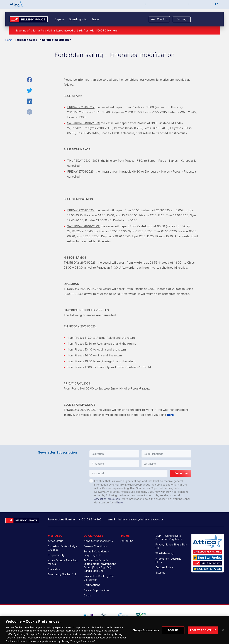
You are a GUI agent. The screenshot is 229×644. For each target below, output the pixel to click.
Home (9, 40)
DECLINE (173, 633)
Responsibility (56, 555)
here (120, 502)
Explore (60, 19)
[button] (114, 454)
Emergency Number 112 (62, 574)
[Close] (223, 633)
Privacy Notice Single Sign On (171, 546)
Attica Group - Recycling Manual (63, 562)
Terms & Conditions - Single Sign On (96, 553)
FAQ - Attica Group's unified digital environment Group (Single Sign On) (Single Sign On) (100, 566)
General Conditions (95, 546)
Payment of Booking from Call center (99, 578)
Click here (111, 30)
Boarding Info (78, 19)
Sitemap (160, 573)
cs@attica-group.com (107, 499)
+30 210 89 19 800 (90, 519)
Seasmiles (54, 569)
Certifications (92, 585)
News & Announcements (98, 541)
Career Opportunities (97, 590)
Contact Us (126, 541)
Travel (95, 19)
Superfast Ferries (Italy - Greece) (63, 548)
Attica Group (56, 541)
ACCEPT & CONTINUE (203, 633)
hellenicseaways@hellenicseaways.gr (141, 519)
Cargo (87, 595)
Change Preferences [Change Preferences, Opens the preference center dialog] (146, 633)
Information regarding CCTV (168, 560)
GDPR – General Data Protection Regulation (169, 538)
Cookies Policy (164, 567)
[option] (88, 615)
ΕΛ (217, 4)
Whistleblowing (165, 553)
